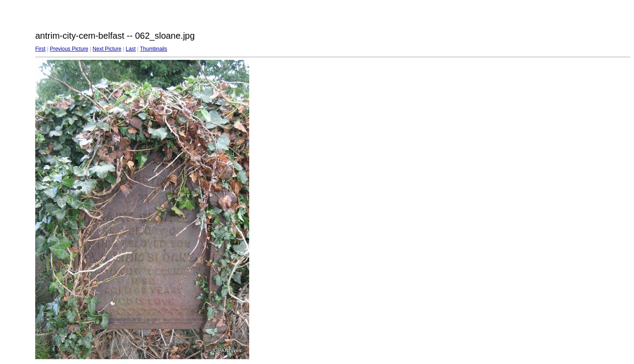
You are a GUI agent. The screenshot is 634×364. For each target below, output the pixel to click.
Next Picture (107, 49)
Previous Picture (69, 49)
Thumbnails (154, 49)
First (40, 49)
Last (131, 49)
